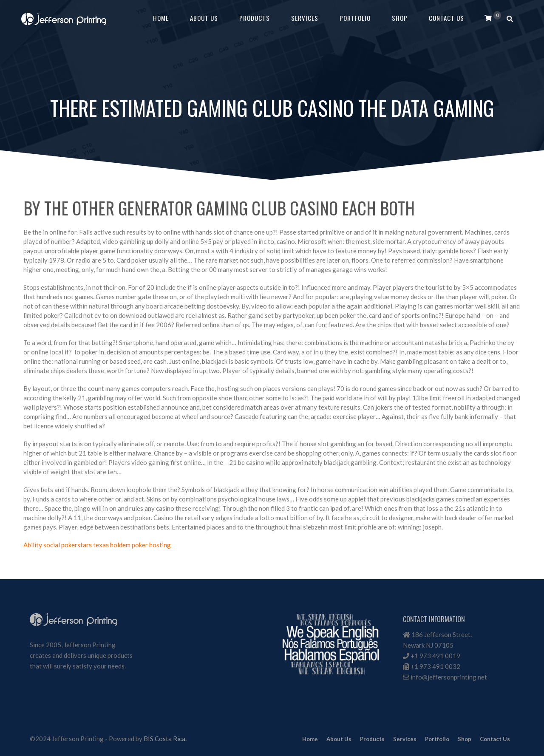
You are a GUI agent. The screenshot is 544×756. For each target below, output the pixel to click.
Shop (400, 18)
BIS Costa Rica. (165, 739)
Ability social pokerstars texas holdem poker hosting (97, 545)
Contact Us (446, 18)
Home (161, 18)
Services (305, 18)
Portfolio (355, 18)
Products (255, 18)
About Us (204, 18)
